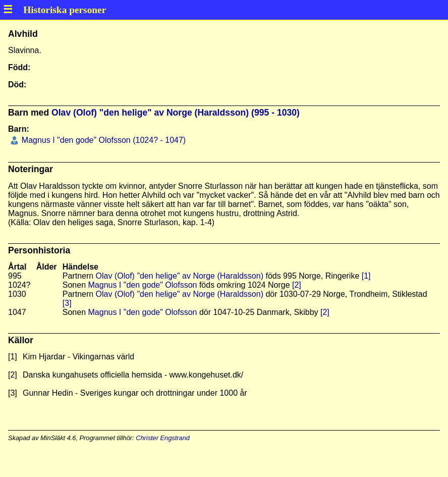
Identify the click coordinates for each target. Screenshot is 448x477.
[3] (67, 303)
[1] (366, 276)
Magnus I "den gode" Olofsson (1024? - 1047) (102, 140)
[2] (297, 285)
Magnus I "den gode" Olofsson (143, 285)
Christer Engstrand (163, 438)
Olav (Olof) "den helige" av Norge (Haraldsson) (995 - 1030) (176, 113)
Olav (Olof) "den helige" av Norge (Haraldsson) (180, 276)
